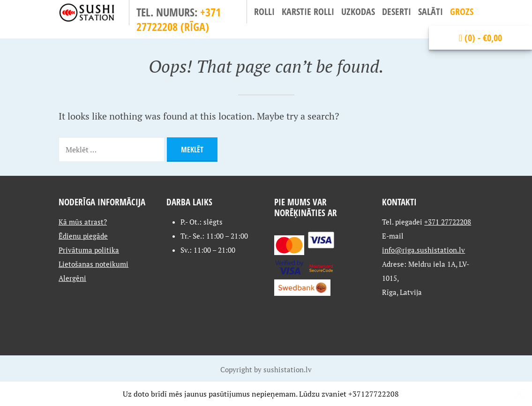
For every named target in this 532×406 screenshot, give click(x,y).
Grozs (462, 11)
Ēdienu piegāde (83, 236)
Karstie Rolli (308, 11)
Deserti (397, 11)
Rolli (264, 11)
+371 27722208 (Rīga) (179, 19)
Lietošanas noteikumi (94, 264)
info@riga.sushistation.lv (423, 250)
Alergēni (72, 278)
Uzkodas (358, 11)
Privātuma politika (89, 250)
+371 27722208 (448, 222)
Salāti (431, 11)
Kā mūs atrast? (83, 222)
